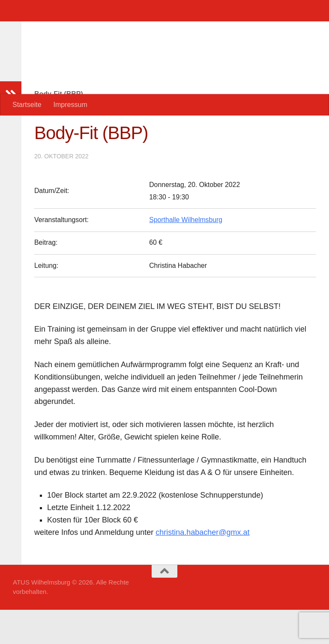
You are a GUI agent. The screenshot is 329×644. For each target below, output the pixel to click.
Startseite (27, 105)
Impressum (70, 105)
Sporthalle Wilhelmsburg (186, 254)
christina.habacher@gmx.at (202, 567)
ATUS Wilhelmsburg (97, 30)
